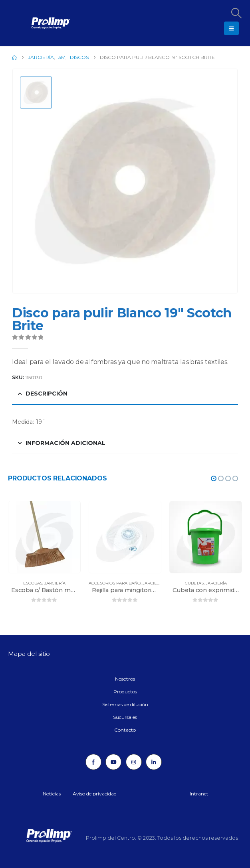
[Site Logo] (30, 23)
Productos (125, 692)
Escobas (33, 583)
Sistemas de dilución (125, 704)
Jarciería (55, 583)
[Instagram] (134, 762)
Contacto (125, 730)
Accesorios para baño (115, 583)
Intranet (199, 794)
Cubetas (194, 583)
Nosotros (125, 679)
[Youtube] (113, 762)
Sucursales (125, 717)
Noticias (52, 794)
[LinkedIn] (154, 762)
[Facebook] (93, 762)
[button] (236, 13)
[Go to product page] (44, 537)
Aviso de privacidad (95, 794)
